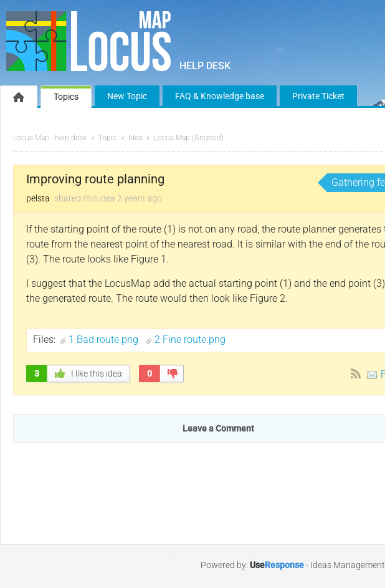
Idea (135, 138)
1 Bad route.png (105, 340)
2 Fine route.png (190, 340)
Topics (66, 97)
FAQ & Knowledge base (220, 96)
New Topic (127, 96)
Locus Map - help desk (50, 138)
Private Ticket (318, 96)
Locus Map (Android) (189, 138)
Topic (107, 138)
